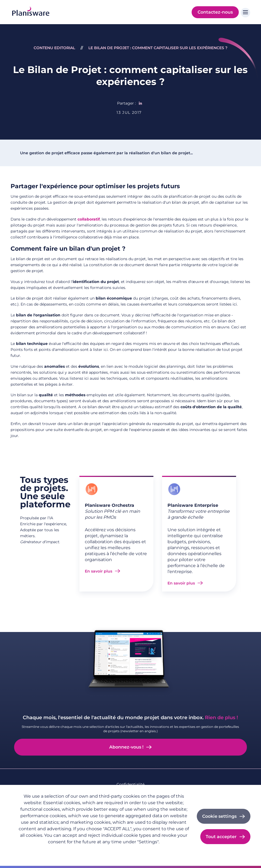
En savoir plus (99, 571)
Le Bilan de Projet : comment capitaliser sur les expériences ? (158, 48)
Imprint (80, 851)
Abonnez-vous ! (126, 747)
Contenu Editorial (54, 48)
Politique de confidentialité (42, 851)
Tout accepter (221, 837)
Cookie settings (219, 816)
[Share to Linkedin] (140, 103)
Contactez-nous (215, 12)
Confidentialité (130, 784)
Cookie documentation (114, 851)
